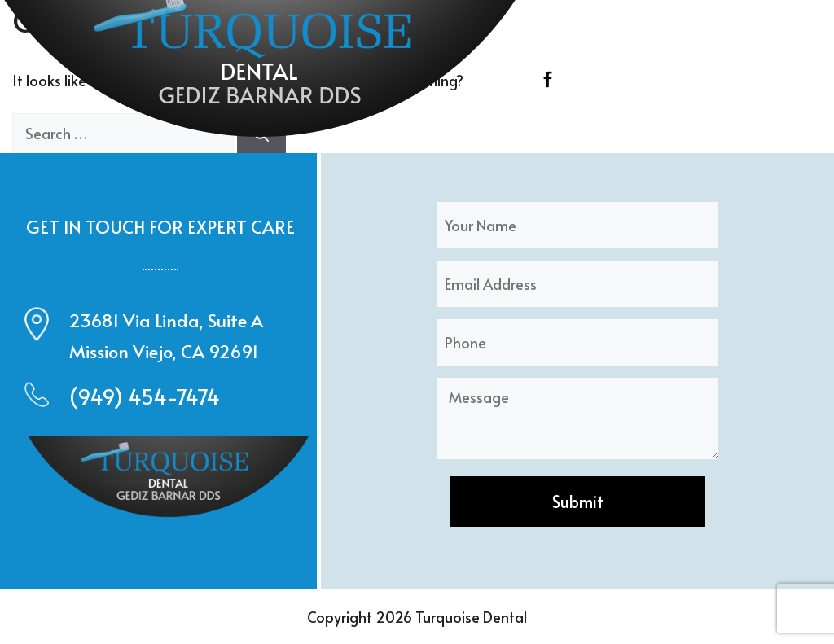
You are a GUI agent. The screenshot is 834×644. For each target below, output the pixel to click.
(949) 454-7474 (145, 396)
